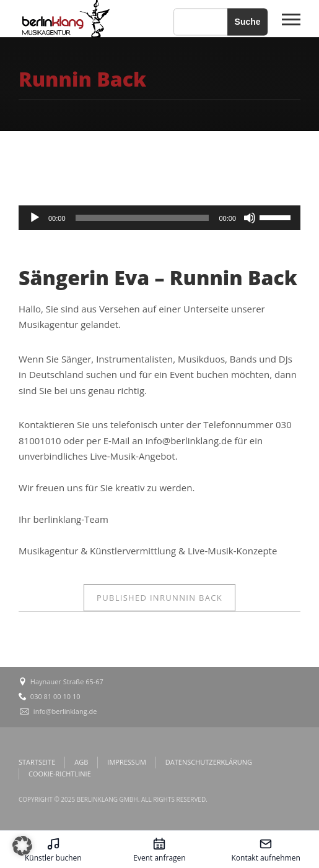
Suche (248, 22)
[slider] (142, 218)
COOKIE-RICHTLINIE (60, 774)
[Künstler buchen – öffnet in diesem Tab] (53, 849)
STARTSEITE (37, 762)
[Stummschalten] (250, 218)
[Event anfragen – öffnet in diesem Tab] (160, 849)
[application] (159, 218)
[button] (22, 846)
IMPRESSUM (126, 762)
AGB (81, 762)
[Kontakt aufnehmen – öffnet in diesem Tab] (266, 849)
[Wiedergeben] (35, 218)
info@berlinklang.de (65, 711)
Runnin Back (159, 598)
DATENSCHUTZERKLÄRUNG (209, 762)
